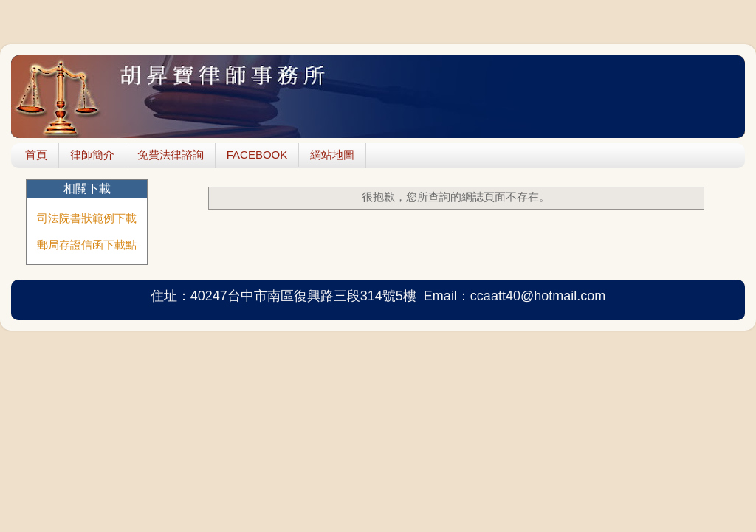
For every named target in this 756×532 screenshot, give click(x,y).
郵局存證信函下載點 (87, 245)
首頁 (36, 155)
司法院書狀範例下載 (87, 218)
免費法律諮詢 (171, 155)
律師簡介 (92, 155)
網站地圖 (332, 155)
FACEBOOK (257, 155)
